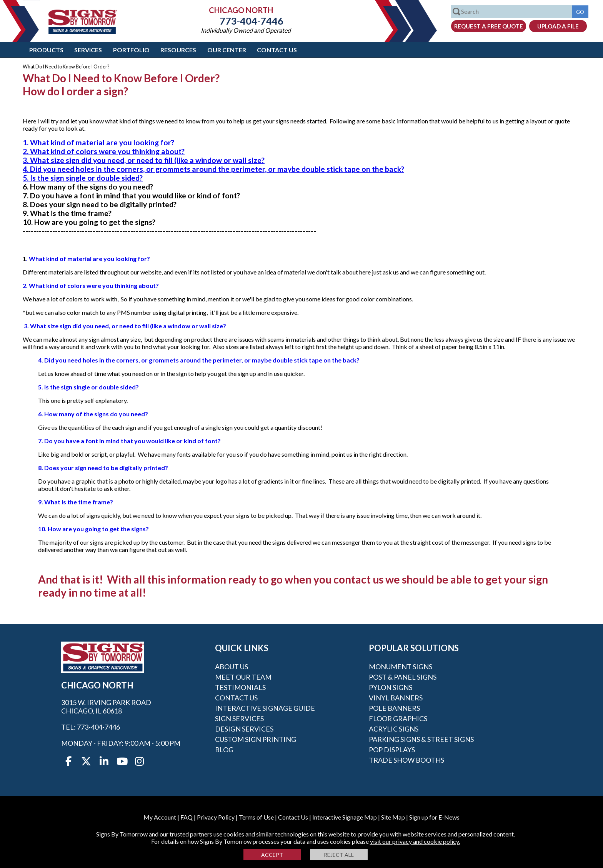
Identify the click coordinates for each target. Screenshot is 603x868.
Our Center (227, 50)
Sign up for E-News (434, 817)
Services (88, 50)
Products (46, 50)
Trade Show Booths (406, 760)
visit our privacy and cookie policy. (415, 841)
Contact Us (277, 50)
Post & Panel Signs (403, 677)
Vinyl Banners (396, 698)
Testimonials (240, 687)
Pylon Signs (391, 687)
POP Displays (392, 750)
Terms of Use (256, 817)
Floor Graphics (398, 718)
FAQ (187, 817)
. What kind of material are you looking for (87, 259)
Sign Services (239, 718)
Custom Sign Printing (256, 739)
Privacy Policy (216, 817)
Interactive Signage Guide (265, 708)
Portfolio (131, 50)
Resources (178, 50)
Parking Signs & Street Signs (421, 739)
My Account (160, 817)
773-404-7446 (246, 21)
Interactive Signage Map (345, 817)
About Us (232, 667)
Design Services (244, 729)
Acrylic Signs (394, 729)
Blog (224, 750)
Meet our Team (243, 677)
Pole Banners (394, 708)
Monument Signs (401, 667)
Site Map (393, 817)
